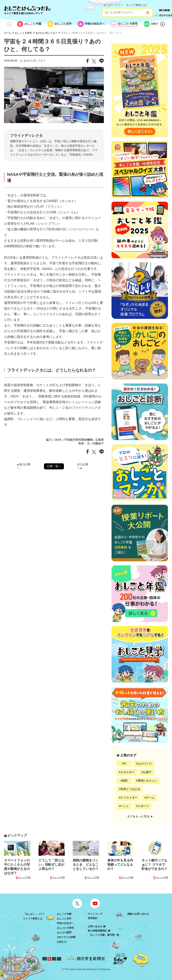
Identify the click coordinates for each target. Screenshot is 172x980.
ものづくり (145, 764)
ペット (125, 806)
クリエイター (129, 798)
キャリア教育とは (136, 5)
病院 (125, 781)
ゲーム (150, 798)
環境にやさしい (148, 781)
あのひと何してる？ (47, 33)
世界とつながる (130, 789)
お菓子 (147, 772)
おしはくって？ (112, 5)
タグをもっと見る (140, 816)
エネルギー (128, 772)
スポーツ (143, 806)
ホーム (8, 33)
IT (125, 764)
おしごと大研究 (23, 33)
